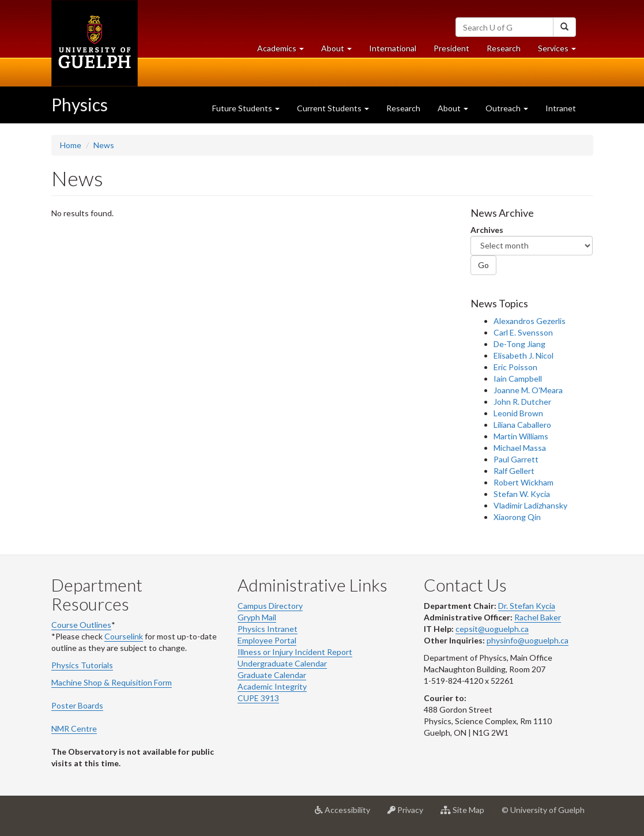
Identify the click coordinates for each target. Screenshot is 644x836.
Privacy (410, 814)
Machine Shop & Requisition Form (112, 682)
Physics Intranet (268, 629)
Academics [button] (285, 51)
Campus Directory (270, 606)
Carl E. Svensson (523, 332)
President (451, 48)
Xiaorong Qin (517, 517)
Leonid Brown (518, 413)
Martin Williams (521, 436)
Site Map (467, 814)
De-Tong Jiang (519, 344)
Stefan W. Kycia (522, 494)
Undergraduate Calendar (282, 663)
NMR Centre (74, 728)
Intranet (561, 108)
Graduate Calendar (272, 675)
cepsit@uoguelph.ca (492, 629)
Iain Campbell (518, 379)
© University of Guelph (543, 810)
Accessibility (347, 814)
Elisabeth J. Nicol (524, 355)
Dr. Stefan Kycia (527, 606)
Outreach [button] (507, 108)
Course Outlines (81, 625)
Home (71, 145)
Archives (487, 230)
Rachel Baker (538, 617)
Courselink (124, 636)
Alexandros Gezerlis (530, 321)
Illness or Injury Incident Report (295, 652)
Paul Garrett (516, 459)
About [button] (341, 51)
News (104, 145)
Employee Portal (267, 640)
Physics (80, 104)
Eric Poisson (515, 367)
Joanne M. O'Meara (528, 390)
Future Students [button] (246, 108)
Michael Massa (520, 448)
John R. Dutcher (522, 402)
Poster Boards (77, 705)
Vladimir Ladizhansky (530, 505)
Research (508, 51)
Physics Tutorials (82, 665)
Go (483, 265)
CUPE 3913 (258, 698)
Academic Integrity (272, 686)
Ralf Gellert (514, 471)
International (393, 48)
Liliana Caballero (522, 425)
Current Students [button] (333, 108)
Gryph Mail (257, 617)
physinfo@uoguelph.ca (528, 640)
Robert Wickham (524, 482)
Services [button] (561, 51)
